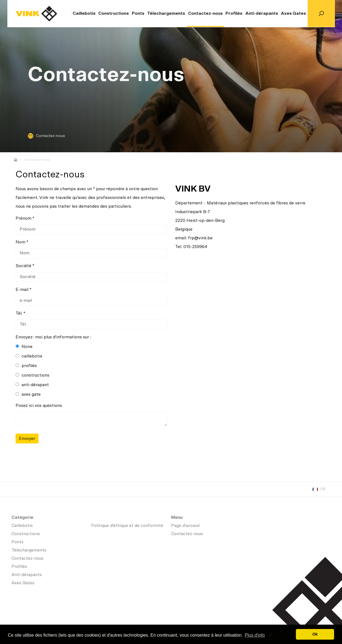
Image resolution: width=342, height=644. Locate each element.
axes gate (28, 394)
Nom (20, 242)
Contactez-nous (205, 13)
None (24, 347)
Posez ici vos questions (39, 406)
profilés (26, 366)
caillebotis (29, 356)
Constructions (114, 13)
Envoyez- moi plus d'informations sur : (53, 337)
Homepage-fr (16, 160)
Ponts (138, 13)
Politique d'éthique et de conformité (127, 526)
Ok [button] (315, 634)
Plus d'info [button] (255, 635)
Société (23, 266)
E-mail (22, 290)
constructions (32, 375)
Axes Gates (293, 13)
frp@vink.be (200, 238)
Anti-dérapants (262, 13)
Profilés (234, 13)
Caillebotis (84, 13)
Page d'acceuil (37, 14)
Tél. (19, 313)
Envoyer (27, 439)
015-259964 (195, 247)
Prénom (23, 218)
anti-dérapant (32, 385)
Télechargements (166, 13)
